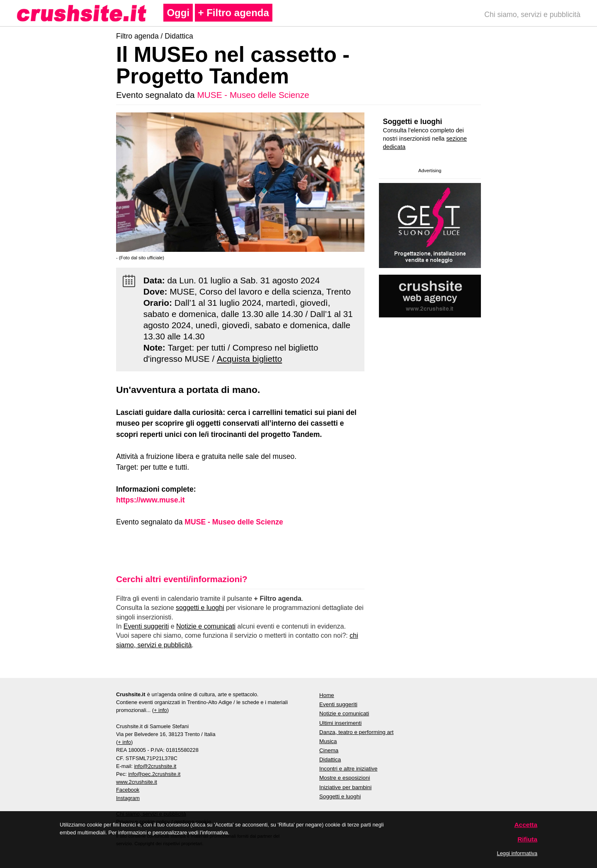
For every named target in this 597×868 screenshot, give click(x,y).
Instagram (128, 798)
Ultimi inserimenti (340, 723)
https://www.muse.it (150, 500)
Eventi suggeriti (146, 626)
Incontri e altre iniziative (348, 769)
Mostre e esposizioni (345, 778)
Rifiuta (527, 839)
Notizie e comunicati (206, 626)
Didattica (179, 36)
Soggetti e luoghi (413, 122)
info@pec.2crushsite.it (154, 774)
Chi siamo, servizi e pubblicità (532, 15)
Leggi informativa (517, 853)
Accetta (526, 825)
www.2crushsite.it (137, 782)
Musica (328, 741)
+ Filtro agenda (234, 13)
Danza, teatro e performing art (356, 732)
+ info (160, 710)
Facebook (128, 790)
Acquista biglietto (249, 359)
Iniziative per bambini (345, 787)
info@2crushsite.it (155, 766)
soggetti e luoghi (200, 608)
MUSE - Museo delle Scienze (253, 95)
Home (327, 695)
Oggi (178, 13)
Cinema (329, 750)
